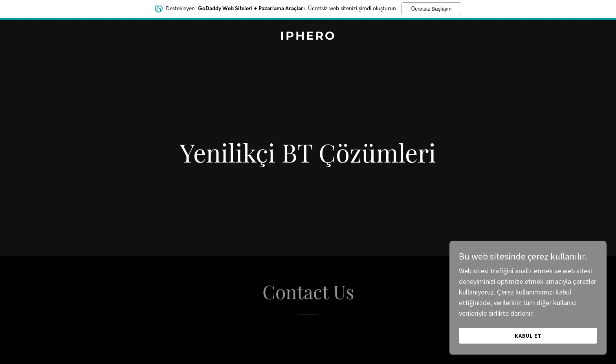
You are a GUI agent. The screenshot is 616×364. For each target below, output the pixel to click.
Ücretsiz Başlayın (432, 7)
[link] (308, 37)
